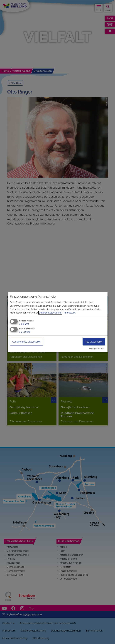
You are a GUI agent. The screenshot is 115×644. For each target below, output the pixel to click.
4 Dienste (25, 332)
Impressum (70, 313)
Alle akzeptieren (94, 342)
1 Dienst (24, 324)
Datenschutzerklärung (50, 313)
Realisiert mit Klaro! (97, 349)
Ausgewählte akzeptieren (27, 342)
